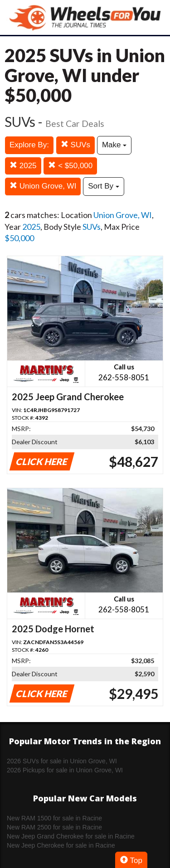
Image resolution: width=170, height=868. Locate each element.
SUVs (75, 145)
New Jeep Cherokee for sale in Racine (61, 845)
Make (114, 145)
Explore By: (29, 145)
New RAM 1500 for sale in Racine (54, 818)
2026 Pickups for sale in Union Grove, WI (65, 770)
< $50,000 (70, 166)
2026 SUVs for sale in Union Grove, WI (62, 761)
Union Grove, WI (43, 186)
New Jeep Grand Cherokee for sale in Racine (71, 836)
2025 (23, 166)
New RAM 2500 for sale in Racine (54, 827)
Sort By (103, 186)
